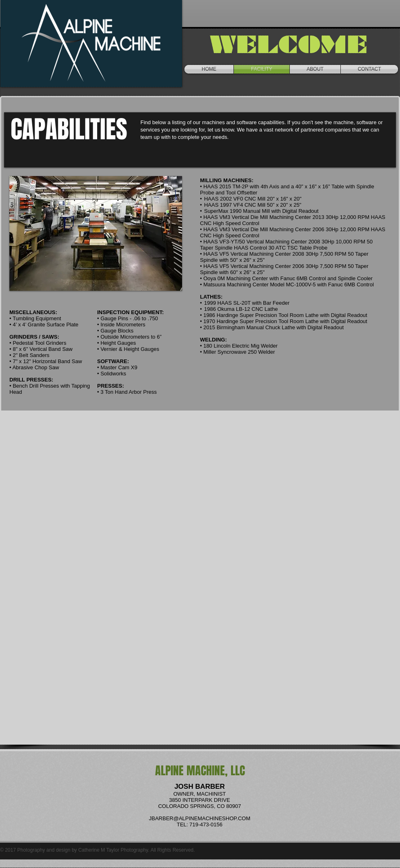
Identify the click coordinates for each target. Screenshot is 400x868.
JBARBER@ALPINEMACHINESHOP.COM (200, 818)
